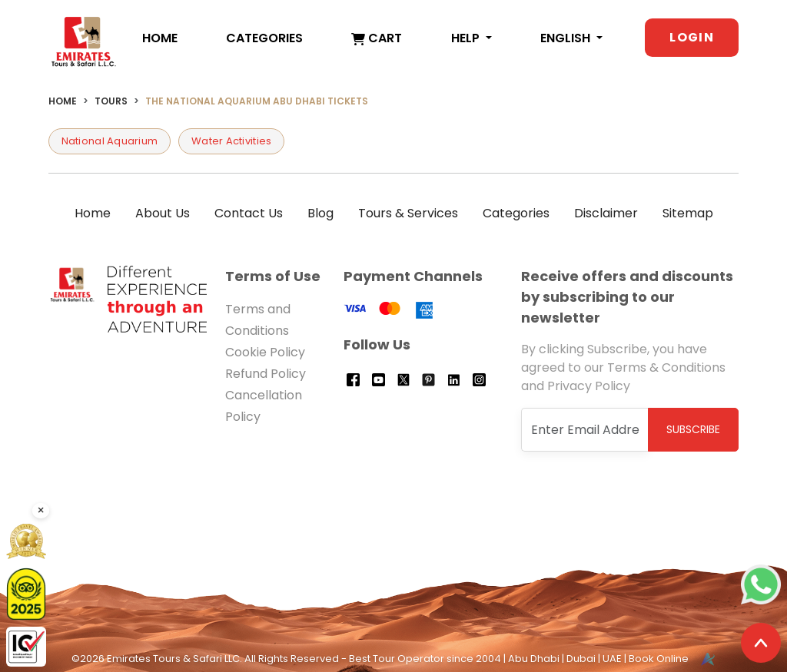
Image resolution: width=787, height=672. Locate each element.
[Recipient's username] (585, 430)
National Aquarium (110, 141)
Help (467, 38)
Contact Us (249, 213)
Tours (111, 101)
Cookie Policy (265, 352)
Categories (264, 38)
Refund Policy (266, 374)
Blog (320, 213)
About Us (163, 213)
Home (160, 38)
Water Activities (231, 141)
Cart (377, 38)
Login (692, 37)
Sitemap (688, 213)
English (567, 38)
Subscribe (693, 429)
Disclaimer (606, 213)
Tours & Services (408, 213)
